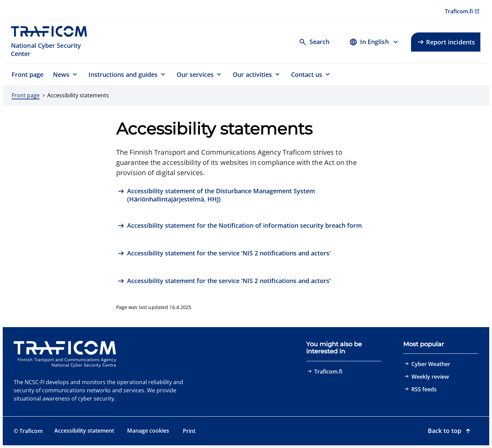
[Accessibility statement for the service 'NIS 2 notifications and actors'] (224, 254)
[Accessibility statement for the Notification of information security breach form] (240, 226)
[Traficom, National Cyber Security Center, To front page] (53, 42)
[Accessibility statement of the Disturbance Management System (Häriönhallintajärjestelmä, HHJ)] (246, 195)
